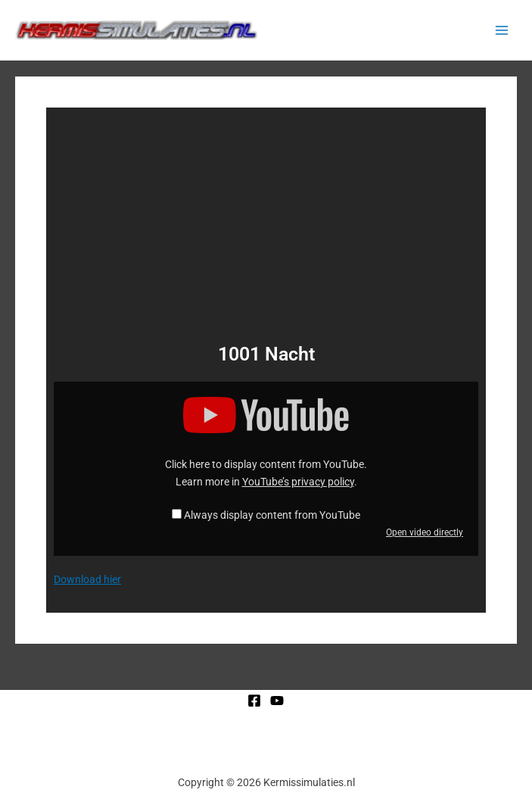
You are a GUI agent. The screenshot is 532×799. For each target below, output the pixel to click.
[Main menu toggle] (502, 30)
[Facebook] (254, 701)
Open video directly (425, 532)
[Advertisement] (266, 229)
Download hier (87, 579)
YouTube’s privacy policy (298, 482)
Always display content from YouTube (272, 515)
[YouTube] (277, 701)
